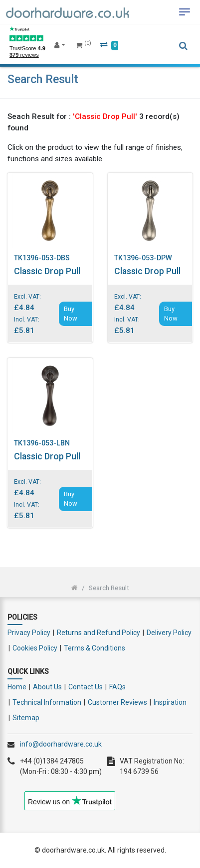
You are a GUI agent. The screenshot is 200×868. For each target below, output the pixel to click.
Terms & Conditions (95, 648)
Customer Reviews (117, 702)
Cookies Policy (35, 648)
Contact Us (86, 687)
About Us (47, 687)
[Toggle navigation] (185, 12)
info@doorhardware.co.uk (61, 744)
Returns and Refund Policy (99, 633)
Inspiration (170, 702)
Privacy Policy (29, 633)
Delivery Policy (169, 633)
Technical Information (47, 702)
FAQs (117, 687)
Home (17, 687)
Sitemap (26, 718)
